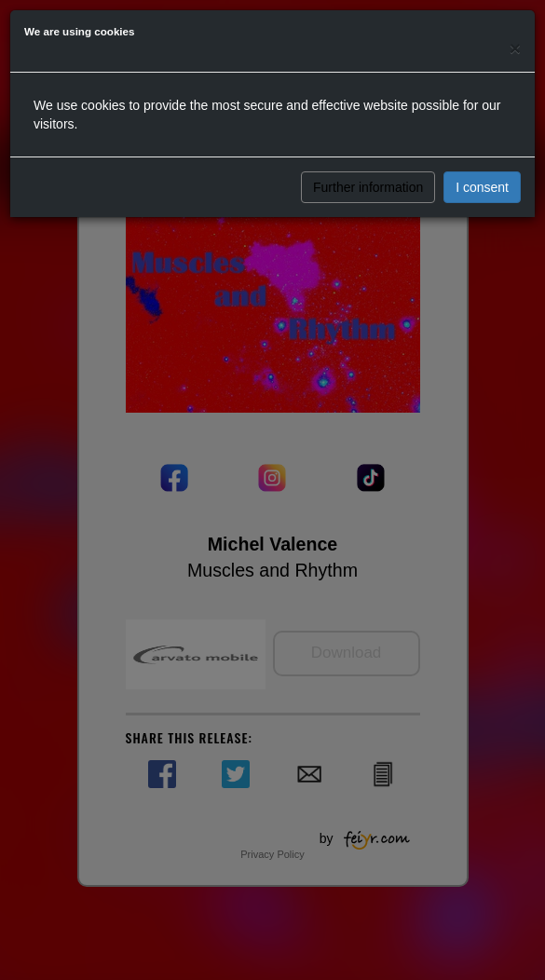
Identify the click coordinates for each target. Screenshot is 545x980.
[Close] (515, 48)
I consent (482, 187)
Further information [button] (368, 187)
